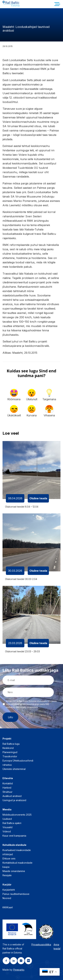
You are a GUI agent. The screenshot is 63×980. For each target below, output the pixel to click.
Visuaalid (7, 827)
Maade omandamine (14, 871)
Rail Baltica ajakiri (12, 823)
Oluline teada (38, 498)
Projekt (7, 739)
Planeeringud (10, 752)
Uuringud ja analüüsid (14, 800)
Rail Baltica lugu (11, 744)
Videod (7, 831)
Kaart (10, 907)
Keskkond (8, 748)
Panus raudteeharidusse (16, 894)
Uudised (7, 819)
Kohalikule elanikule (14, 845)
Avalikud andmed (12, 796)
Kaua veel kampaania (14, 836)
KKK (5, 907)
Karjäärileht (9, 890)
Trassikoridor (10, 756)
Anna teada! (57, 946)
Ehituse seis (9, 858)
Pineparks (19, 970)
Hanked (7, 788)
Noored (7, 898)
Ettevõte (8, 778)
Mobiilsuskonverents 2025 (17, 815)
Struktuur (7, 792)
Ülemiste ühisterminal (14, 769)
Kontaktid (8, 783)
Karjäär (7, 885)
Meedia (7, 809)
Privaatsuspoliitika (41, 944)
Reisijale (7, 875)
